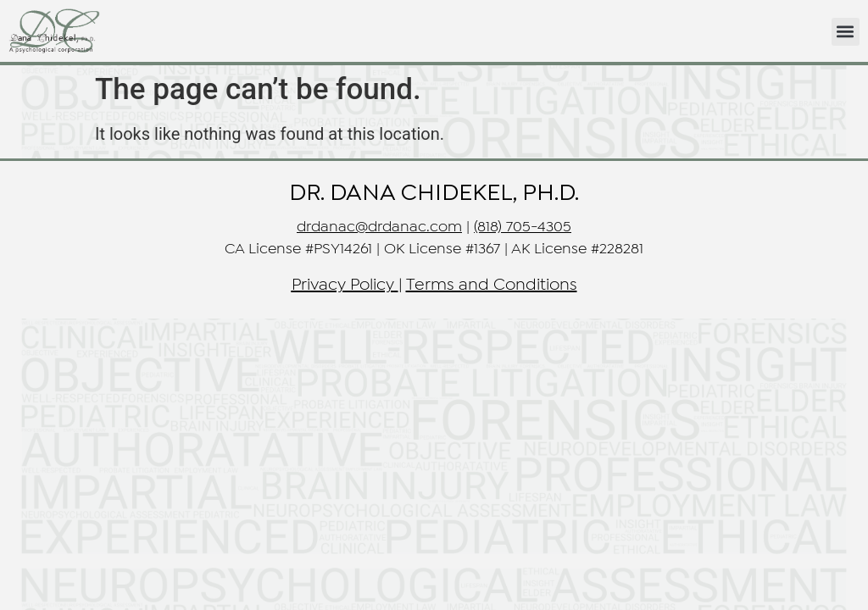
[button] (846, 32)
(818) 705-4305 (523, 227)
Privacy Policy (343, 285)
